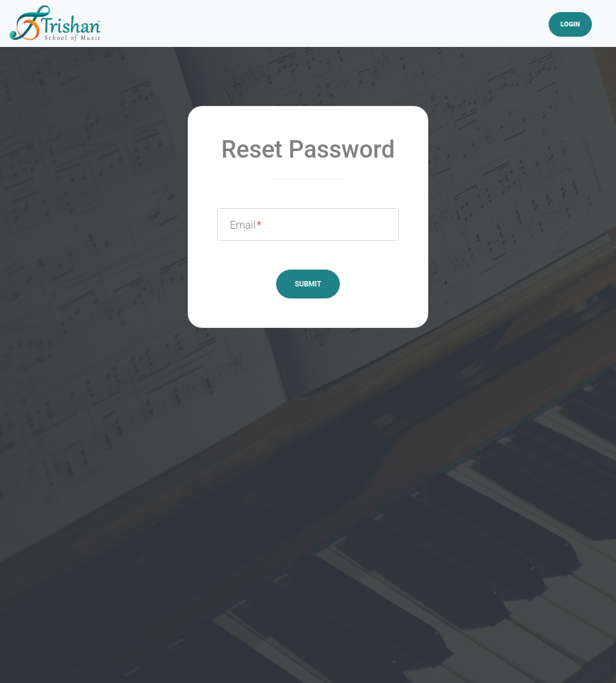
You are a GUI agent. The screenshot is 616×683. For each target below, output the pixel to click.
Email (245, 225)
